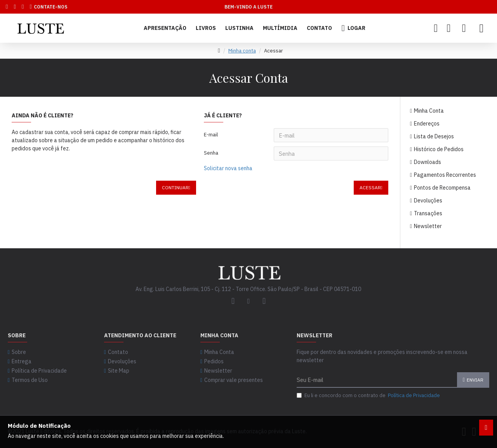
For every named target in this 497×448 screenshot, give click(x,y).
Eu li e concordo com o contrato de (369, 396)
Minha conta (242, 51)
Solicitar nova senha (228, 169)
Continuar (175, 188)
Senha (211, 153)
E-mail (211, 135)
